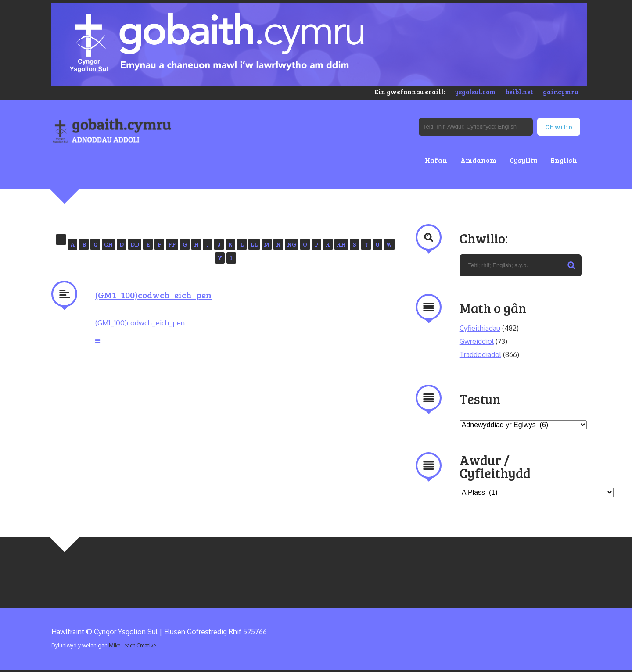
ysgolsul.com (475, 92)
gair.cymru (560, 92)
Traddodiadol (480, 354)
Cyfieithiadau (480, 328)
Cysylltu (523, 160)
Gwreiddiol (477, 341)
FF (172, 244)
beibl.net (519, 92)
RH (341, 244)
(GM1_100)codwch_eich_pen (153, 295)
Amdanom (478, 160)
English (564, 160)
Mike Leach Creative (132, 645)
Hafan (436, 160)
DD (135, 244)
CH (108, 244)
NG (292, 244)
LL (254, 244)
